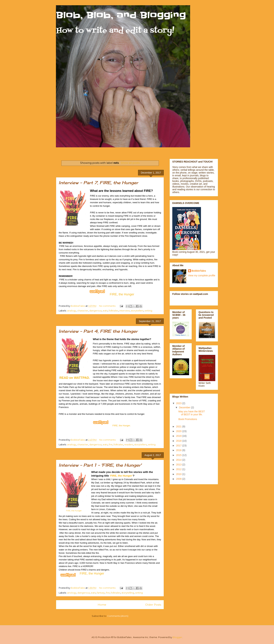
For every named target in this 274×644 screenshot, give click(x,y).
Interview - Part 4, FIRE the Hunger (98, 331)
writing (148, 311)
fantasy (101, 593)
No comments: (108, 306)
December (185, 407)
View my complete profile (202, 275)
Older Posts (153, 605)
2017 (179, 446)
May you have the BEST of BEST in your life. (192, 413)
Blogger (177, 637)
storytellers (137, 311)
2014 (179, 460)
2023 (179, 403)
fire (111, 444)
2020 (179, 431)
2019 (179, 436)
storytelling (128, 593)
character (83, 311)
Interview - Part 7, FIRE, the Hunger (98, 183)
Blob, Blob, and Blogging (121, 15)
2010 (179, 474)
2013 (179, 465)
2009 (179, 479)
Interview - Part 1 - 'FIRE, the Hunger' (100, 465)
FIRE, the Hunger (74, 511)
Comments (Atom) (118, 616)
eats (105, 311)
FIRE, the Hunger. (121, 426)
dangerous (95, 311)
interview (125, 311)
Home (102, 605)
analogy (72, 311)
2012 (179, 469)
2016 (179, 450)
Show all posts (130, 163)
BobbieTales (199, 271)
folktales (113, 311)
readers (129, 444)
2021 (179, 426)
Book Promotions (188, 419)
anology (72, 593)
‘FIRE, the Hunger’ (121, 476)
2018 (179, 441)
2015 (179, 455)
